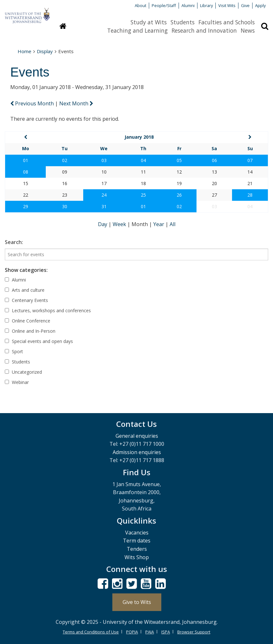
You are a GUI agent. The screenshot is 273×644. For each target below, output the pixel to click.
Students (183, 22)
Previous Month (33, 103)
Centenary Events (26, 300)
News (248, 30)
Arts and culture (25, 290)
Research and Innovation (204, 30)
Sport (14, 351)
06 (214, 160)
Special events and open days (39, 341)
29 (26, 206)
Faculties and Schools (227, 22)
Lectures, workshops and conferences (48, 310)
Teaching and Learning (137, 30)
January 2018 (139, 137)
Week (120, 224)
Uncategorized (23, 372)
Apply (260, 5)
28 (250, 195)
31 (104, 206)
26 (179, 195)
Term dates (137, 541)
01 (26, 160)
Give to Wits (137, 602)
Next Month (76, 103)
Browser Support (194, 632)
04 (143, 160)
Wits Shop (137, 557)
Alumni (188, 5)
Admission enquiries (137, 452)
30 (65, 206)
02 (65, 160)
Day (103, 224)
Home (24, 51)
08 (26, 172)
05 (179, 160)
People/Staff (164, 5)
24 (104, 195)
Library (206, 5)
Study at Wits (149, 22)
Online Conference (28, 321)
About (141, 5)
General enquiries (137, 436)
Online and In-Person (30, 331)
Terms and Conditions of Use (91, 632)
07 (250, 160)
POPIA (132, 632)
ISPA (166, 632)
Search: (14, 242)
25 (143, 195)
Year (159, 224)
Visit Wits (227, 5)
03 (104, 160)
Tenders (137, 549)
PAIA (150, 632)
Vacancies (137, 533)
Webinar (17, 382)
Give (245, 5)
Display (45, 51)
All (173, 224)
